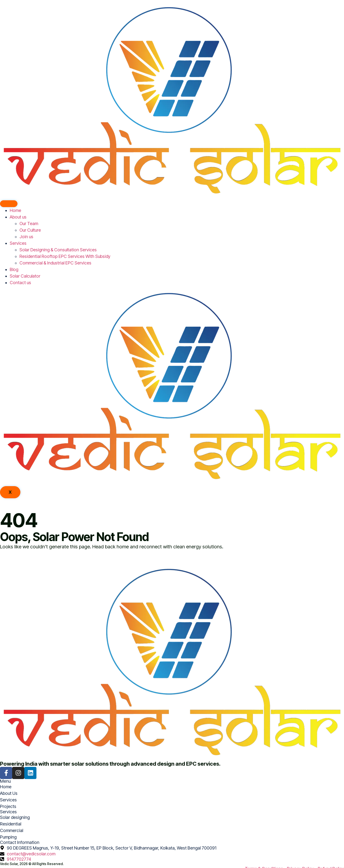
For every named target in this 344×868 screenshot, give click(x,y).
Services (18, 243)
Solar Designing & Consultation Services (58, 250)
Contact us (20, 283)
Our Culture (30, 230)
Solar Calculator (25, 276)
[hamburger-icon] (9, 204)
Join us (26, 237)
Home (15, 210)
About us (18, 217)
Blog (14, 269)
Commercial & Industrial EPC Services (55, 263)
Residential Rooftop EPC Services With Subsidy (65, 256)
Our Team (29, 224)
